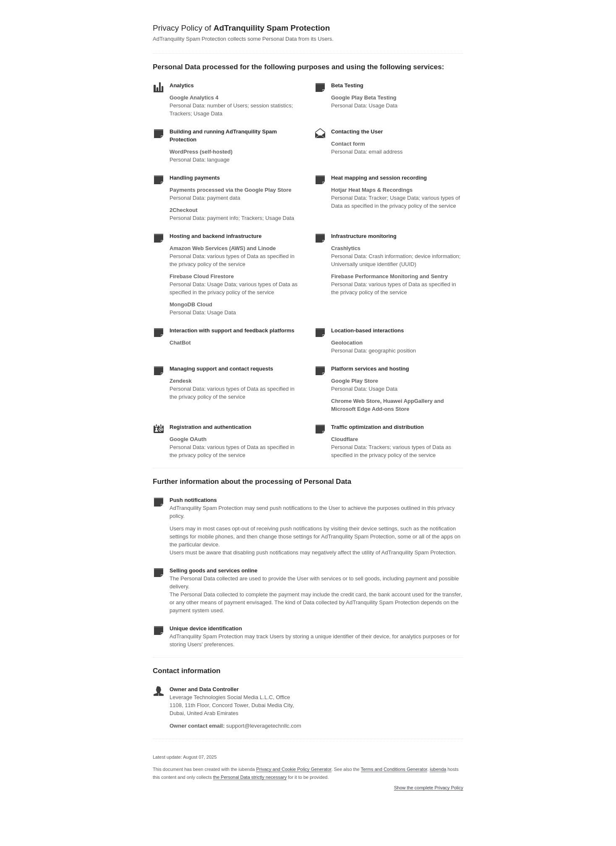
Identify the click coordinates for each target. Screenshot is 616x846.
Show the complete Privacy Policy (429, 788)
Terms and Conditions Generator (394, 769)
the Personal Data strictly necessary (250, 777)
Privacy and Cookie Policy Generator (294, 769)
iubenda (438, 769)
